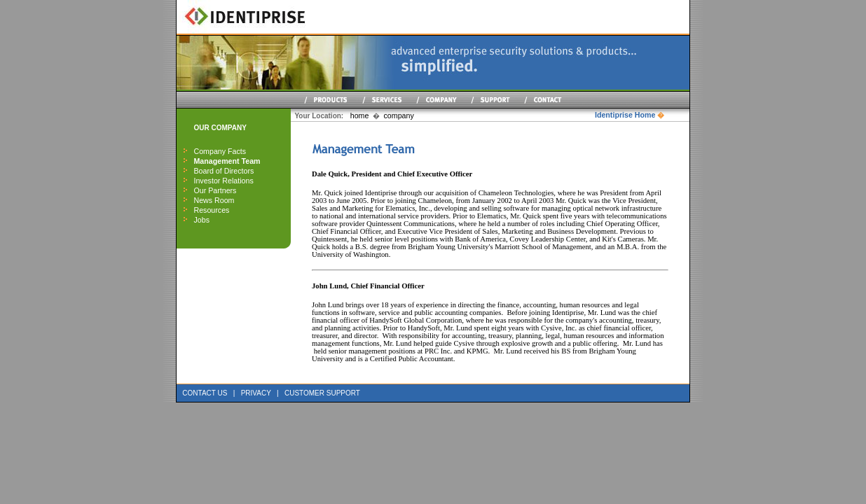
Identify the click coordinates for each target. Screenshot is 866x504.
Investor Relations (223, 181)
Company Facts (220, 151)
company (399, 115)
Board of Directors (224, 171)
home (360, 115)
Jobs (201, 220)
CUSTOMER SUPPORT (322, 393)
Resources (211, 210)
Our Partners (215, 190)
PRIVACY (256, 393)
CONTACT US (205, 393)
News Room (214, 200)
